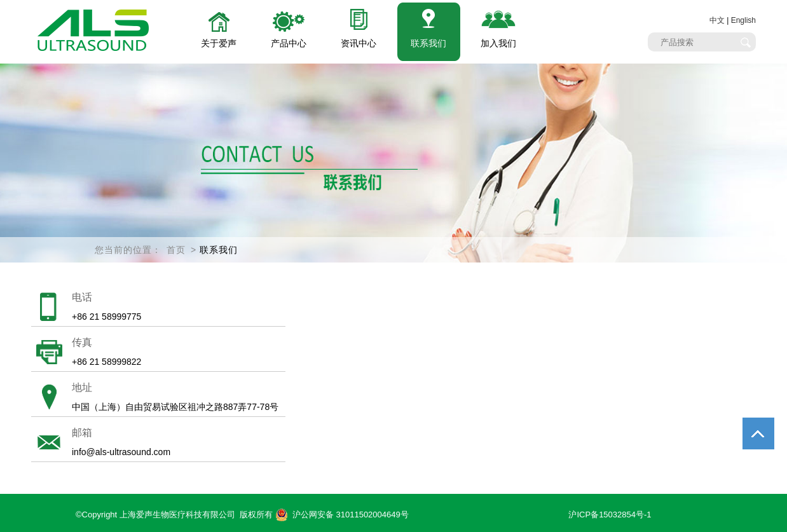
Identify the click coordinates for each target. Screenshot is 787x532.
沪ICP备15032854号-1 (610, 515)
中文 (717, 20)
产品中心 (289, 43)
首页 (176, 250)
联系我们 (428, 43)
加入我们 (498, 43)
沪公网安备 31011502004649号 (342, 515)
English (743, 20)
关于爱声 (219, 43)
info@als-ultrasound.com (121, 452)
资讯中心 (359, 43)
